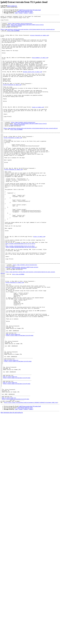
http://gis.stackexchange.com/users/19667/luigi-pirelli (27, 27)
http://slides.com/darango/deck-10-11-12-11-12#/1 (20, 292)
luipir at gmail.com (12, 6)
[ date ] (16, 13)
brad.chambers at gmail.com (40, 66)
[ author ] (31, 13)
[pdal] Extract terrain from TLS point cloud (30, 10)
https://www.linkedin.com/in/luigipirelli (20, 25)
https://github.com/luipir (14, 28)
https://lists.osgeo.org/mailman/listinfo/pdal (20, 399)
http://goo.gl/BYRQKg (13, 34)
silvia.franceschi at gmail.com (39, 39)
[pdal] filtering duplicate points (25, 11)
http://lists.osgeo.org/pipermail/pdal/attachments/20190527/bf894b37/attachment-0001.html (31, 480)
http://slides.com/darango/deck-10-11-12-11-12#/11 (20, 289)
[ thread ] (21, 13)
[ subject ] (26, 13)
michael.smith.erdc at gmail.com (32, 83)
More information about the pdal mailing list (12, 490)
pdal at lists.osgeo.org (13, 398)
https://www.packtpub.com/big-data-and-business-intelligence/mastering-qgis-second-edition (28, 32)
